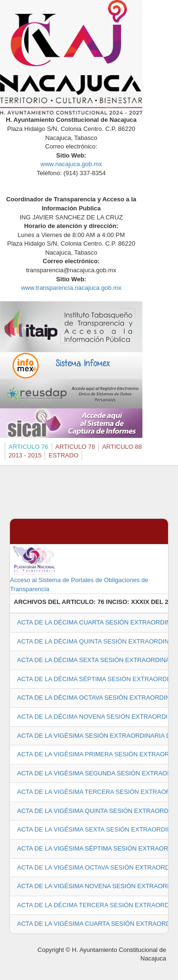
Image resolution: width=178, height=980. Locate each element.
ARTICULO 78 (75, 447)
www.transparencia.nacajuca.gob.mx (71, 288)
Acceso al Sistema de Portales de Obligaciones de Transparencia (79, 568)
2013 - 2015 (25, 455)
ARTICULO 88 (122, 447)
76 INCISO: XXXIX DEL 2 (133, 602)
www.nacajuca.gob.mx (71, 164)
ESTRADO (63, 455)
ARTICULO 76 (28, 447)
